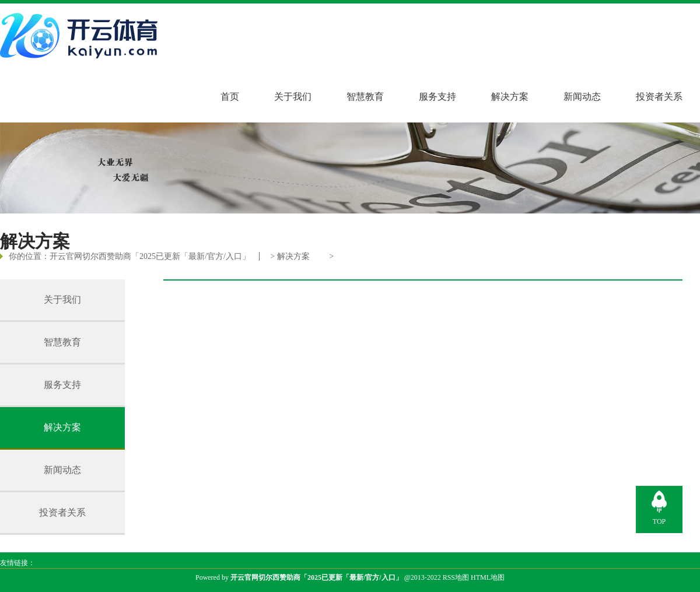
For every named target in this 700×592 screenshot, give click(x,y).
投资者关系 (659, 97)
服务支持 (437, 97)
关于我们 (293, 97)
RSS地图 (456, 577)
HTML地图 (488, 577)
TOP (659, 521)
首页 (230, 97)
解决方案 (510, 97)
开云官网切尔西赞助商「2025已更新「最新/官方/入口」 (150, 256)
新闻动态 (582, 97)
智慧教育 (365, 97)
